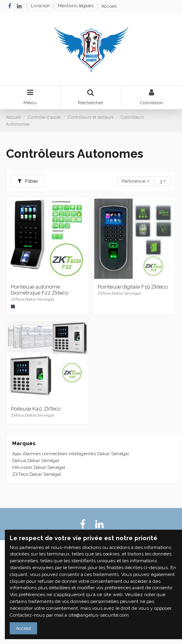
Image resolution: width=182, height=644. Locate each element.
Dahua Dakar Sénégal (36, 460)
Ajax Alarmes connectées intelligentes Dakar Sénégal (70, 454)
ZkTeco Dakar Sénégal (37, 474)
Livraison (41, 6)
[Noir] (13, 307)
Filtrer (28, 181)
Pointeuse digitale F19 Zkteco (133, 287)
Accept (23, 628)
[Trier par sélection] (136, 181)
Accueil (109, 6)
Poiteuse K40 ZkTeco (36, 409)
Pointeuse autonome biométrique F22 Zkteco (40, 290)
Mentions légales (76, 6)
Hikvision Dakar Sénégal (39, 467)
